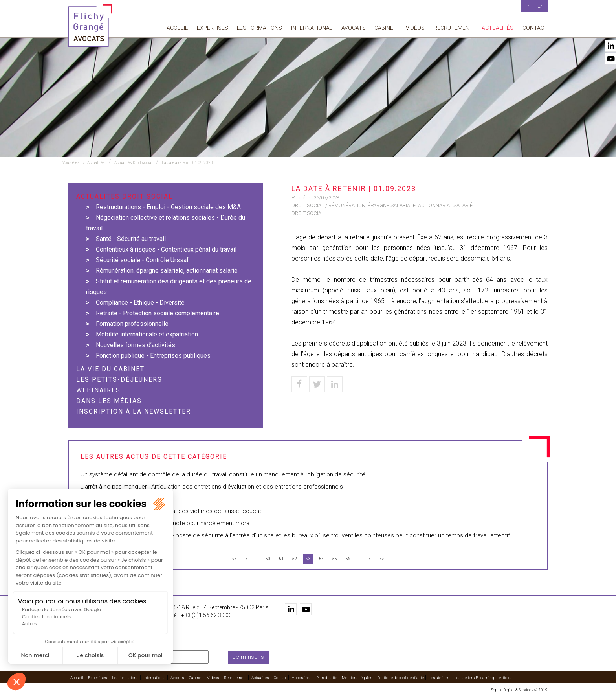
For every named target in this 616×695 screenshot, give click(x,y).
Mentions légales (357, 678)
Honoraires (302, 678)
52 (295, 559)
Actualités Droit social (133, 163)
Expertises (213, 28)
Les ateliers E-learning (474, 678)
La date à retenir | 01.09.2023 (187, 163)
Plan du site (327, 678)
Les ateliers (439, 678)
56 (348, 559)
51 (281, 559)
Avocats (354, 28)
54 (321, 559)
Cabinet (386, 28)
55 (335, 559)
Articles (506, 678)
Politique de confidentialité (401, 678)
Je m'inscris (248, 657)
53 (308, 559)
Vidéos (415, 28)
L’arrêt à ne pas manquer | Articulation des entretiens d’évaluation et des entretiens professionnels (212, 487)
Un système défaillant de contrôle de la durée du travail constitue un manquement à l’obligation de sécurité (225, 474)
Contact (535, 28)
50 (268, 559)
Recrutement (453, 28)
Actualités (498, 28)
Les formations (259, 28)
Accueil (177, 28)
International (312, 28)
